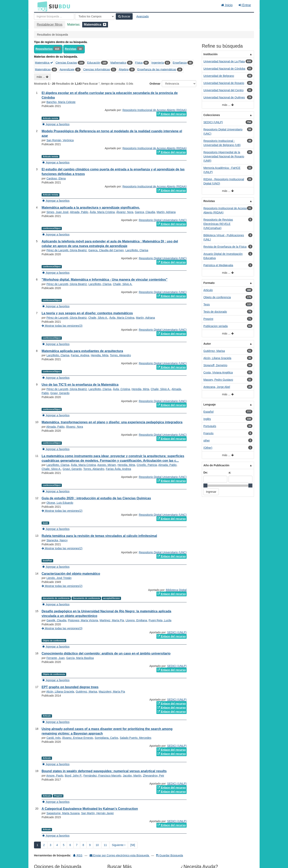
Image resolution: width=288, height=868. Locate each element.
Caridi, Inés (53, 738)
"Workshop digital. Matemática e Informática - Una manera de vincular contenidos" (104, 280)
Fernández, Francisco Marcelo (102, 776)
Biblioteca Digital (176, 590)
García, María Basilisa (80, 658)
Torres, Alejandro (120, 355)
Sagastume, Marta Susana (63, 813)
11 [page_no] (105, 845)
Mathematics (118, 63)
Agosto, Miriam (107, 465)
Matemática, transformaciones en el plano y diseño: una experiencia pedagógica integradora (112, 422)
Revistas (71, 49)
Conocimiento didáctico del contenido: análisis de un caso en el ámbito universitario (106, 653)
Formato (209, 283)
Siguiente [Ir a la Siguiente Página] (118, 845)
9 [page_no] (90, 845)
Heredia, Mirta (100, 355)
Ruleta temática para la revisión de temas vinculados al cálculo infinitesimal (99, 536)
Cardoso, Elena (56, 178)
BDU (41, 6)
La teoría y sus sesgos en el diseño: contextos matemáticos (87, 313)
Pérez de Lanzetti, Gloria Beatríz (67, 284)
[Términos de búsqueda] (54, 16)
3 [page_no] (51, 845)
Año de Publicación (216, 465)
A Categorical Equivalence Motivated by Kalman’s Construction (90, 809)
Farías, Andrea (80, 355)
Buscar (124, 16)
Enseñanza (180, 63)
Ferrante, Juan (55, 658)
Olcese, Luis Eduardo (60, 503)
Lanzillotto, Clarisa (137, 250)
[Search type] (95, 16)
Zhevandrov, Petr (153, 776)
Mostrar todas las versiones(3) (62, 326)
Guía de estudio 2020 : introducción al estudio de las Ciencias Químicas (96, 498)
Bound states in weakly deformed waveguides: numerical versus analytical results (104, 771)
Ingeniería (158, 63)
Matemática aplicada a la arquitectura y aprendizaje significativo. (91, 208)
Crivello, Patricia (147, 465)
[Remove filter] (105, 25)
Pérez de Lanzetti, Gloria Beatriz (67, 250)
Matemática (44, 63)
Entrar (245, 5)
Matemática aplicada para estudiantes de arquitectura (82, 351)
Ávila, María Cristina (102, 212)
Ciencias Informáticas (97, 69)
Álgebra (124, 69)
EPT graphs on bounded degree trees (70, 687)
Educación (94, 63)
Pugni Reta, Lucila (160, 620)
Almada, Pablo (79, 212)
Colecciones (212, 115)
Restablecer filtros (50, 25)
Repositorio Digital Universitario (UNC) (163, 220)
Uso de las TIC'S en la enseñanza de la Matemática (80, 385)
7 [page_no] (77, 845)
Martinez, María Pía (112, 620)
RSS (78, 855)
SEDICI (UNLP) (177, 632)
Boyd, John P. (73, 776)
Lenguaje (209, 404)
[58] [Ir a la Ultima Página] (133, 845)
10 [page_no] (97, 845)
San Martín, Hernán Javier (97, 813)
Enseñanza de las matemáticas (157, 69)
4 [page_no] (57, 845)
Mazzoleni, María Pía (112, 692)
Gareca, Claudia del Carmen (106, 250)
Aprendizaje (67, 69)
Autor (207, 344)
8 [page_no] (83, 845)
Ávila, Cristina (121, 389)
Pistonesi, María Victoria (83, 620)
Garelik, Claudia (56, 620)
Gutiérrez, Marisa (86, 692)
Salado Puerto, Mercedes (136, 738)
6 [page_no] (70, 845)
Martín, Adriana (166, 212)
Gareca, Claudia (145, 212)
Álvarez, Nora (125, 212)
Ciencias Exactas (66, 63)
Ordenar (155, 84)
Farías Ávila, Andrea (118, 469)
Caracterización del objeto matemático (71, 574)
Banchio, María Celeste (61, 102)
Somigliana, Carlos (106, 738)
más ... (42, 77)
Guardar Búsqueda (170, 855)
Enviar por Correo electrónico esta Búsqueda (120, 855)
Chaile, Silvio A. (122, 284)
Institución (210, 54)
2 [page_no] (44, 845)
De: (206, 473)
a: (230, 473)
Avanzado (143, 16)
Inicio (227, 5)
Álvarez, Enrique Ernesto (78, 738)
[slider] (205, 486)
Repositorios (44, 49)
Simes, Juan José (57, 212)
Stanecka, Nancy (57, 540)
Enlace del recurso (171, 114)
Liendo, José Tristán (59, 578)
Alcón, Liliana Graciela (60, 692)
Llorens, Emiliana (136, 620)
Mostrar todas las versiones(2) (62, 511)
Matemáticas (43, 69)
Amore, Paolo (55, 776)
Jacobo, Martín (132, 776)
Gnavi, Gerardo (60, 393)
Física (139, 63)
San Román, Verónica (60, 140)
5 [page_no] (64, 845)
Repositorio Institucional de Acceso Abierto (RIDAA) (154, 110)
